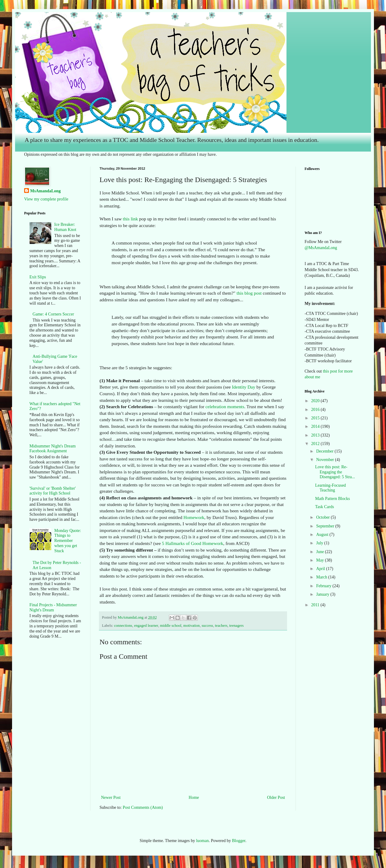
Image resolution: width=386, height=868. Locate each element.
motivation (192, 626)
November (326, 460)
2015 (316, 418)
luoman (202, 841)
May (320, 560)
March (322, 577)
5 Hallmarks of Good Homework (193, 543)
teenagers (236, 626)
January (323, 594)
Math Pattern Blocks (332, 499)
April (321, 569)
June (320, 552)
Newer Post (111, 798)
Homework (194, 517)
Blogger (239, 841)
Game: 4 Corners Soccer (53, 314)
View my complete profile (46, 199)
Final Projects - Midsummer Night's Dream (53, 607)
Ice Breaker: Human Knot (65, 227)
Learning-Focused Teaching (331, 488)
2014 (316, 426)
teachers (221, 626)
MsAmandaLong (45, 191)
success (207, 626)
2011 (316, 605)
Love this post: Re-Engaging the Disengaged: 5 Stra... (335, 472)
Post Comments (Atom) (143, 807)
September (326, 526)
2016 (316, 410)
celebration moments (225, 407)
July (320, 543)
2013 (316, 435)
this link (130, 219)
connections (123, 626)
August (323, 535)
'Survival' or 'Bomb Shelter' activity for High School (53, 491)
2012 (316, 444)
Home (194, 798)
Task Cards (324, 507)
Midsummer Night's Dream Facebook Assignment (53, 449)
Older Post (276, 798)
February (324, 586)
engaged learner (146, 626)
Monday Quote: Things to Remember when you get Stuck (68, 541)
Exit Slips (38, 277)
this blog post (249, 293)
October (323, 517)
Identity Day (244, 387)
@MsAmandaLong (321, 248)
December (325, 451)
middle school (171, 626)
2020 (316, 401)
